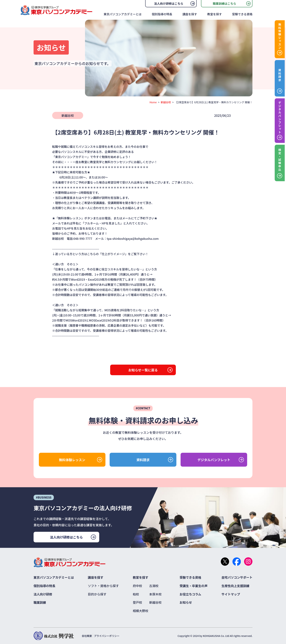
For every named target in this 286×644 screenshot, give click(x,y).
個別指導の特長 (162, 14)
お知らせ (186, 602)
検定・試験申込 (280, 160)
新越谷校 (166, 102)
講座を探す (190, 14)
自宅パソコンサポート (237, 577)
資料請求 (143, 460)
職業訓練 (40, 602)
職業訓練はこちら (224, 3)
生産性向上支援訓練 (235, 586)
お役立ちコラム (191, 594)
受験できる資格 (242, 14)
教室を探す (214, 14)
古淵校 (154, 586)
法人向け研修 (43, 594)
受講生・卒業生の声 (194, 586)
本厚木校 (155, 594)
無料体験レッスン (72, 460)
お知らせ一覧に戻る (143, 370)
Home (153, 102)
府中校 (137, 586)
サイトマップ (231, 594)
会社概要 (87, 636)
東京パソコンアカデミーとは (123, 14)
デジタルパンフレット (214, 460)
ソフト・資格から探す (103, 586)
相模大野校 (141, 611)
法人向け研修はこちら (169, 3)
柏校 (136, 594)
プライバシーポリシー (107, 636)
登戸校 (137, 602)
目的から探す (97, 594)
